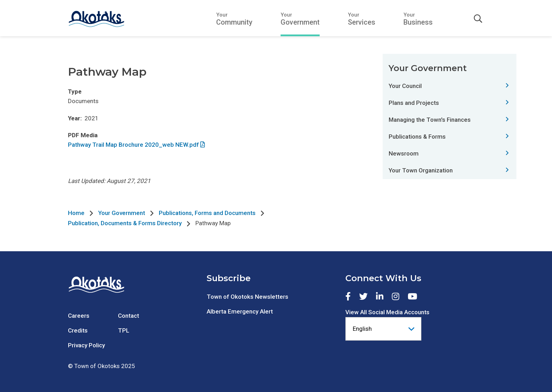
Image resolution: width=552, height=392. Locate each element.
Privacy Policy (86, 345)
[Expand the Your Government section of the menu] (300, 19)
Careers (79, 316)
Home (76, 213)
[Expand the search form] (478, 19)
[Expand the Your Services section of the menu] (362, 19)
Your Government (122, 213)
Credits (78, 330)
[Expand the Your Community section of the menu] (234, 19)
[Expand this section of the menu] (507, 86)
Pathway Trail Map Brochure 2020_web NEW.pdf (133, 145)
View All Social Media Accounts (387, 312)
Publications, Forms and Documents (207, 213)
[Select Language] (383, 329)
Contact (128, 316)
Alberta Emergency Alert (240, 311)
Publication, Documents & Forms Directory (125, 223)
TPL (124, 330)
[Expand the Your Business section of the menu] (418, 19)
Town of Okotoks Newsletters (247, 297)
